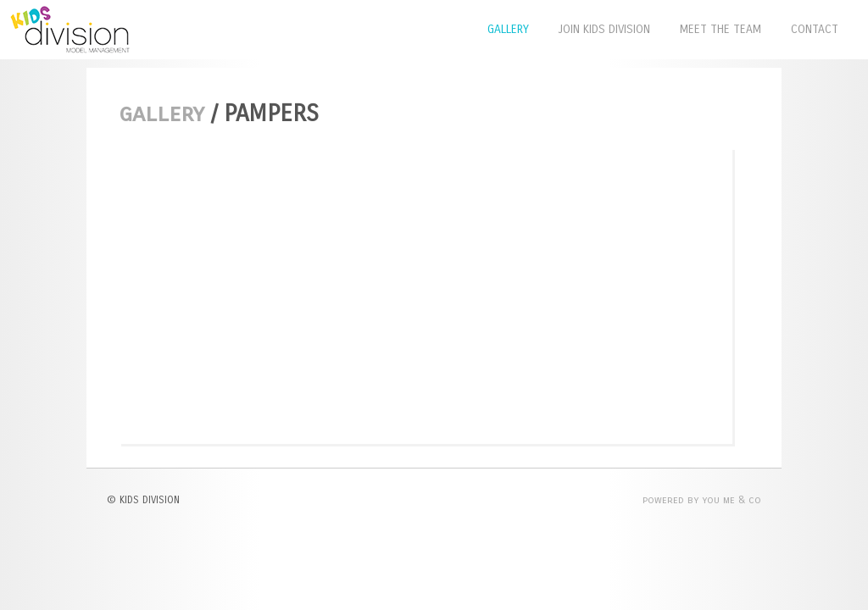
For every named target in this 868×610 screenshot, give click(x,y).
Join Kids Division (604, 29)
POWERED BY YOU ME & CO (702, 500)
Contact (815, 29)
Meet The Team (721, 29)
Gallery (508, 29)
